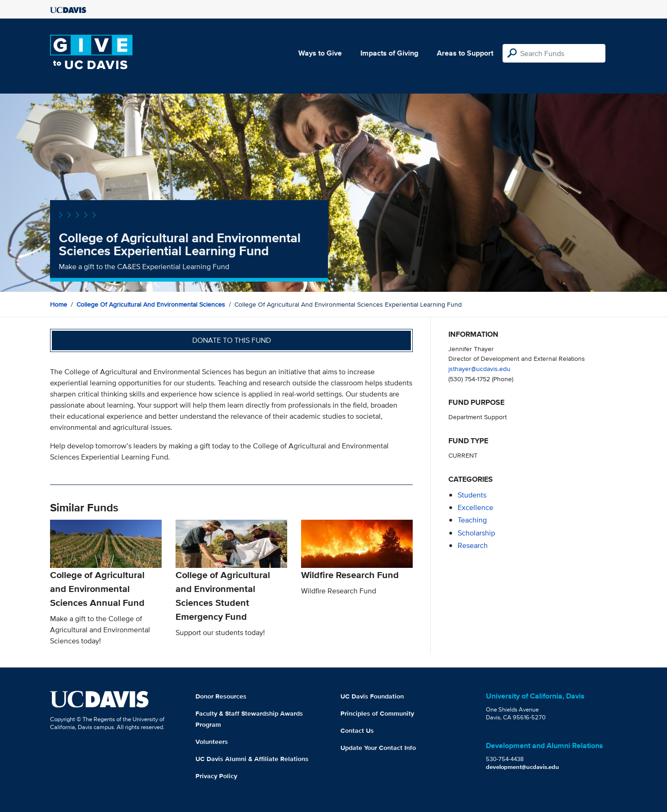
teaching (472, 520)
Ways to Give (320, 53)
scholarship (476, 533)
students (472, 495)
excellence (475, 507)
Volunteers (212, 742)
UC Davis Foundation (372, 696)
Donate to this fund (232, 340)
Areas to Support (465, 53)
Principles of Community (377, 713)
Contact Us (357, 730)
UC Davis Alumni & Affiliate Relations (252, 759)
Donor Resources (221, 696)
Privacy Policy (216, 776)
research (473, 545)
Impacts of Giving (389, 53)
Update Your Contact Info (378, 748)
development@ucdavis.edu (522, 767)
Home (59, 304)
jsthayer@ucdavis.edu (479, 368)
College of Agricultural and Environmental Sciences (151, 304)
